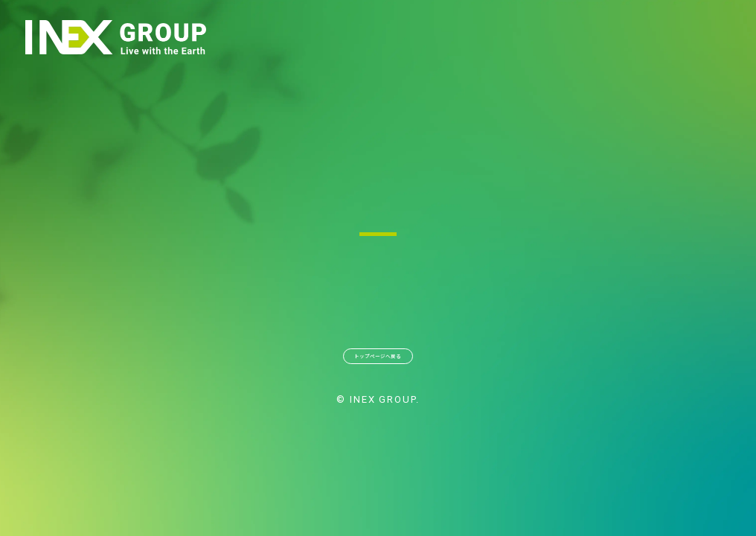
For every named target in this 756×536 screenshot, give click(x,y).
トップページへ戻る (378, 365)
